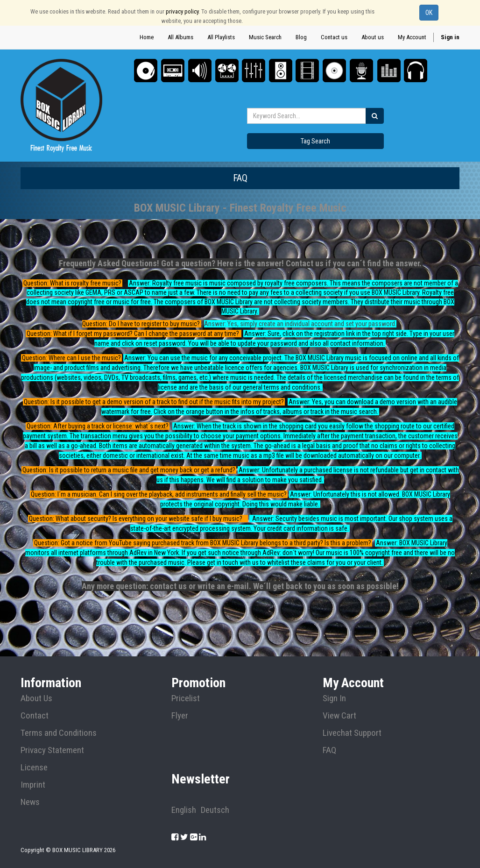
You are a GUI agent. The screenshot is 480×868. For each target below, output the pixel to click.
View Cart (339, 716)
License (34, 768)
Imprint (33, 785)
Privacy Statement (52, 750)
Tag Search (315, 141)
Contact (35, 716)
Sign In (334, 698)
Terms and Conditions (59, 733)
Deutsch (215, 810)
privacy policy (182, 11)
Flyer (180, 716)
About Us (36, 698)
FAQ (329, 750)
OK (429, 13)
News (30, 802)
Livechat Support (352, 733)
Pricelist (186, 698)
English (184, 810)
